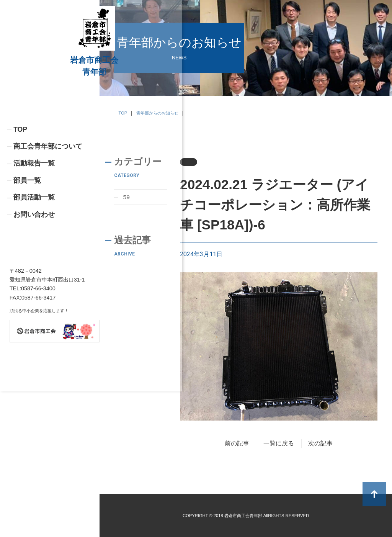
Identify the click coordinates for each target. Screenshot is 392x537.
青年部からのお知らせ (157, 113)
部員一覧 (27, 229)
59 (127, 197)
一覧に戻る (279, 443)
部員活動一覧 (34, 246)
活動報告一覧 (34, 212)
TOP (20, 177)
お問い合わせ (34, 264)
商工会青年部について (48, 195)
